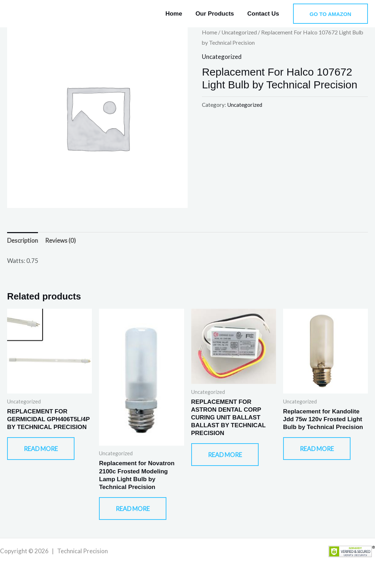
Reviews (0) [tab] (60, 240)
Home (177, 14)
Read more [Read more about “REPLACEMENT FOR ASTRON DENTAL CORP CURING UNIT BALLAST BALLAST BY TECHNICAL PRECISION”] (225, 455)
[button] (331, 14)
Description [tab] (23, 240)
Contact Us (264, 14)
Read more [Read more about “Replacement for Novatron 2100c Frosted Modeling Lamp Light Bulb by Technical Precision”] (133, 509)
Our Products (217, 14)
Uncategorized (239, 32)
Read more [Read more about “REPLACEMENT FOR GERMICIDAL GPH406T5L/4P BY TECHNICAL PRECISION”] (41, 449)
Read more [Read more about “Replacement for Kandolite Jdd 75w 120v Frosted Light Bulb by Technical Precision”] (317, 449)
